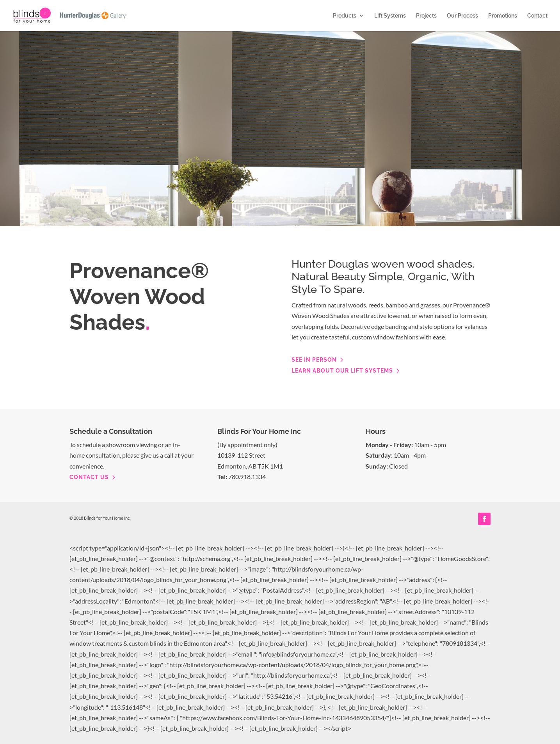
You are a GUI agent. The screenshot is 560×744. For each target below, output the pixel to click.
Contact (537, 16)
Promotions (503, 16)
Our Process (462, 16)
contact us (89, 477)
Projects (426, 16)
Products (345, 16)
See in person (314, 360)
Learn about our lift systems (342, 371)
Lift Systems (390, 16)
